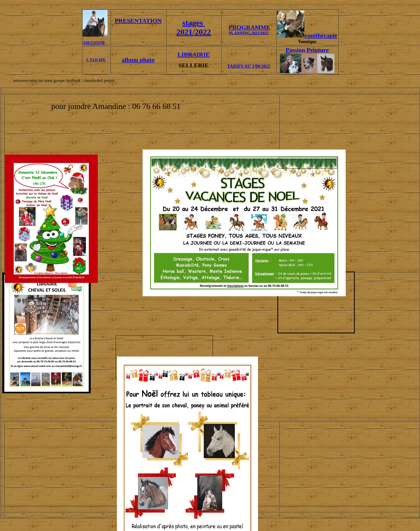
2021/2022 (194, 32)
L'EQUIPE (96, 60)
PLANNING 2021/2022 (249, 33)
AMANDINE (94, 43)
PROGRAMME (249, 27)
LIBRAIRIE (193, 54)
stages (194, 23)
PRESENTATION (138, 21)
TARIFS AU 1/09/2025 (249, 66)
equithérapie (321, 36)
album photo (138, 60)
